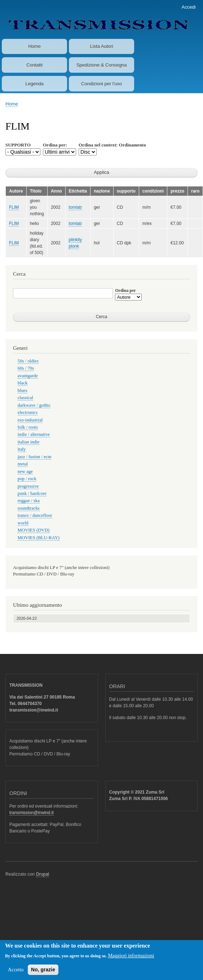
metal (23, 464)
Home (34, 46)
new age (25, 471)
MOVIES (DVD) (34, 530)
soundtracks (29, 508)
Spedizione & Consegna (102, 65)
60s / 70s (26, 368)
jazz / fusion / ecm (35, 457)
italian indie (29, 442)
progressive (28, 486)
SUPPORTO (18, 145)
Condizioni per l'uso (101, 84)
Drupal (43, 874)
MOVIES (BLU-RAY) (39, 538)
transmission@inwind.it (32, 813)
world (23, 523)
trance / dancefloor (35, 515)
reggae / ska (29, 501)
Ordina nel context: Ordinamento (112, 145)
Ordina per (125, 290)
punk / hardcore (32, 493)
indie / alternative (34, 434)
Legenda (34, 84)
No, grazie (43, 974)
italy (22, 449)
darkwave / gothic (34, 405)
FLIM (14, 207)
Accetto (16, 974)
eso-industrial (30, 420)
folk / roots (28, 427)
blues (23, 390)
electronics (28, 412)
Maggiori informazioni (131, 960)
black (23, 383)
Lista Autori (101, 46)
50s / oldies (28, 361)
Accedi (189, 7)
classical (25, 398)
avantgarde (28, 376)
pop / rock (27, 479)
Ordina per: (55, 145)
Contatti (34, 65)
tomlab (75, 207)
